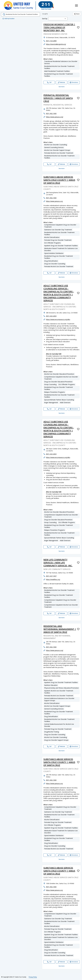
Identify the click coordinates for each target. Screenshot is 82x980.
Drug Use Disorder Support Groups (56, 740)
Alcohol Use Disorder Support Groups (57, 150)
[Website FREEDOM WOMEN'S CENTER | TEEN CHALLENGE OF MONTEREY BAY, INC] (61, 82)
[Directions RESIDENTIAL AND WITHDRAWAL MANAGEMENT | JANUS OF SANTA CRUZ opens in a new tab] (74, 746)
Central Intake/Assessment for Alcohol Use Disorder (59, 725)
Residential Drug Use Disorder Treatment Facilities (59, 75)
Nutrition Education (51, 685)
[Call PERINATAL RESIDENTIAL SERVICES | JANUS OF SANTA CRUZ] (49, 164)
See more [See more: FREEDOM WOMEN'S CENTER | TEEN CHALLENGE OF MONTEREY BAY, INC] (62, 87)
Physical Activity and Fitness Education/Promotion (61, 688)
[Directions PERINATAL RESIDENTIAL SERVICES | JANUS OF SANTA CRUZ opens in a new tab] (74, 164)
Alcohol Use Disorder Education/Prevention (59, 374)
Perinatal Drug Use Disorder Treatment (58, 240)
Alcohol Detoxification (52, 237)
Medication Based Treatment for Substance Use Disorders (61, 249)
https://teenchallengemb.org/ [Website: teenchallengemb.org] (56, 44)
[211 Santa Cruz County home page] (29, 6)
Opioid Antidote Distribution (54, 253)
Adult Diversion (65, 402)
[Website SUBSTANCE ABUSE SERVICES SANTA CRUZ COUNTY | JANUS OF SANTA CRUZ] (61, 273)
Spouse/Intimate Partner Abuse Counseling (59, 400)
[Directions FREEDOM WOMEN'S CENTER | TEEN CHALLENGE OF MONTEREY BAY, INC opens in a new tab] (74, 82)
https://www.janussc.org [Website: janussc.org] (54, 201)
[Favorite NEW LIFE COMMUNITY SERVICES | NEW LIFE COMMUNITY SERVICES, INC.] (78, 563)
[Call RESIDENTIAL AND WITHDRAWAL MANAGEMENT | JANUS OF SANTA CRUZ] (49, 746)
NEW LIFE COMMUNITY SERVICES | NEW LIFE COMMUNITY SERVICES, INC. (58, 563)
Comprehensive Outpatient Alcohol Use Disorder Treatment (61, 378)
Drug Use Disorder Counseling (55, 264)
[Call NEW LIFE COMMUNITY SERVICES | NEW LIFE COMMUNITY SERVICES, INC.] (49, 613)
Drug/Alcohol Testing (52, 732)
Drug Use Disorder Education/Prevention (58, 382)
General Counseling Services (54, 147)
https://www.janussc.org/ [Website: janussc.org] (55, 117)
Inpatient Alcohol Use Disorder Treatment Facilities (59, 692)
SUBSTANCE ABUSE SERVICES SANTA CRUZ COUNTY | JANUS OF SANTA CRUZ (59, 180)
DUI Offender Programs (52, 243)
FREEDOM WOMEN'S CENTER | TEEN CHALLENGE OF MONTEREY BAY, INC (59, 27)
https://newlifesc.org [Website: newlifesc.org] (53, 579)
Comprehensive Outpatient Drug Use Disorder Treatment (60, 226)
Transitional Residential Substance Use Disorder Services (61, 62)
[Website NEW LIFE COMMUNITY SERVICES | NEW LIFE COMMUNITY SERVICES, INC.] (61, 613)
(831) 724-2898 (51, 41)
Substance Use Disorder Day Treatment (58, 230)
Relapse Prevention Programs (55, 392)
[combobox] (58, 19)
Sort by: (45, 19)
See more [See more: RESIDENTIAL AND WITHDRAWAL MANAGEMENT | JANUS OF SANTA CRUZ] (62, 751)
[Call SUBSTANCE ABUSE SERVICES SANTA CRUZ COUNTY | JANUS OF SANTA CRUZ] (49, 273)
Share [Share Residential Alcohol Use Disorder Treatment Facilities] (77, 14)
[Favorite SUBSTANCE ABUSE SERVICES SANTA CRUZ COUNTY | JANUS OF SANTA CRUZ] (78, 180)
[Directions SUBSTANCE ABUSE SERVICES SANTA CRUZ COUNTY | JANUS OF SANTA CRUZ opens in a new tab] (74, 273)
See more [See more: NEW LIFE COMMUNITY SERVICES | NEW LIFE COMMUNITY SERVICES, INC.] (62, 618)
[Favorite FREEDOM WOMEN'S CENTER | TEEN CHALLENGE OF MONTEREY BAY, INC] (78, 27)
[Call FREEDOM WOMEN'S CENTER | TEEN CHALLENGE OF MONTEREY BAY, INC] (49, 82)
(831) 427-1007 (51, 576)
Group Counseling (50, 384)
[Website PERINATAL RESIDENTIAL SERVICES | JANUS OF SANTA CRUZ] (61, 164)
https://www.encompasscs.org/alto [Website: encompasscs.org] (58, 319)
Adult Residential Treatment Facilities (57, 71)
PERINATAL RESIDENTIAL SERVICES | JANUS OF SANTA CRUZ (58, 98)
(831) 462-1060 (51, 113)
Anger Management (51, 402)
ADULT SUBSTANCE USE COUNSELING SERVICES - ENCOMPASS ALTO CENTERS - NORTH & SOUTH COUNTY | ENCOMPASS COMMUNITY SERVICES (59, 293)
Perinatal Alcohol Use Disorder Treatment (59, 153)
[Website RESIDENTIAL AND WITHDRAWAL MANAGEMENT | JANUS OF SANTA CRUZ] (61, 746)
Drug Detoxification (51, 261)
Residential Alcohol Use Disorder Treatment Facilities (59, 67)
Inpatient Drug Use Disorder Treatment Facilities (61, 246)
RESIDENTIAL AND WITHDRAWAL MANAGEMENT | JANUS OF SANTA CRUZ (60, 629)
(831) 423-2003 (51, 316)
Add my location (8, 19)
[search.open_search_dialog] (20, 14)
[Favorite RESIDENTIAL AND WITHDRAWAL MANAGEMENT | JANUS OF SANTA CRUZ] (78, 629)
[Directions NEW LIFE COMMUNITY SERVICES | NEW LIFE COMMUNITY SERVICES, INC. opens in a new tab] (74, 613)
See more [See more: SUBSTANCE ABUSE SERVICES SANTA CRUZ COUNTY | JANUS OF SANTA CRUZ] (62, 277)
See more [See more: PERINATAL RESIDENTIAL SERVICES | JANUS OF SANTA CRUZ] (62, 168)
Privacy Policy (33, 977)
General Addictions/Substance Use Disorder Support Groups (59, 699)
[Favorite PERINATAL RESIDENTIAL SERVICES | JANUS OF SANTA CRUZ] (78, 98)
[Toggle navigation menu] (76, 6)
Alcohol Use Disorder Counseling (56, 145)
